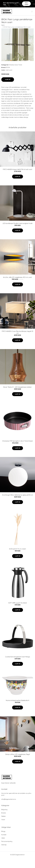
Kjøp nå (8, 79)
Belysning (4, 810)
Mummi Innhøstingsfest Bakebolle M (17, 700)
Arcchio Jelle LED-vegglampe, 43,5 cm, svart (17, 277)
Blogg (3, 831)
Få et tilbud (26, 4)
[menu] (32, 11)
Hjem (3, 25)
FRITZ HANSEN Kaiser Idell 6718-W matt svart (18, 169)
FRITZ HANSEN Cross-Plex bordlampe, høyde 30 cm (17, 332)
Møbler (4, 816)
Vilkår (3, 838)
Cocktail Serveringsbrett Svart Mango (18, 657)
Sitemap (4, 845)
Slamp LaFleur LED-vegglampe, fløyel (17, 754)
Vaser (3, 820)
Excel (16, 65)
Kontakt (4, 835)
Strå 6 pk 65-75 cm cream (17, 549)
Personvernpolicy (7, 841)
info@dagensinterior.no (9, 799)
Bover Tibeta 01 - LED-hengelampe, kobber (17, 387)
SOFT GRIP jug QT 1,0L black (18, 603)
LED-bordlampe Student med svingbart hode (18, 223)
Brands (12, 65)
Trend (20, 65)
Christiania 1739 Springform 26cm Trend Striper (17, 441)
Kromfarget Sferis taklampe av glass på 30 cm (18, 495)
